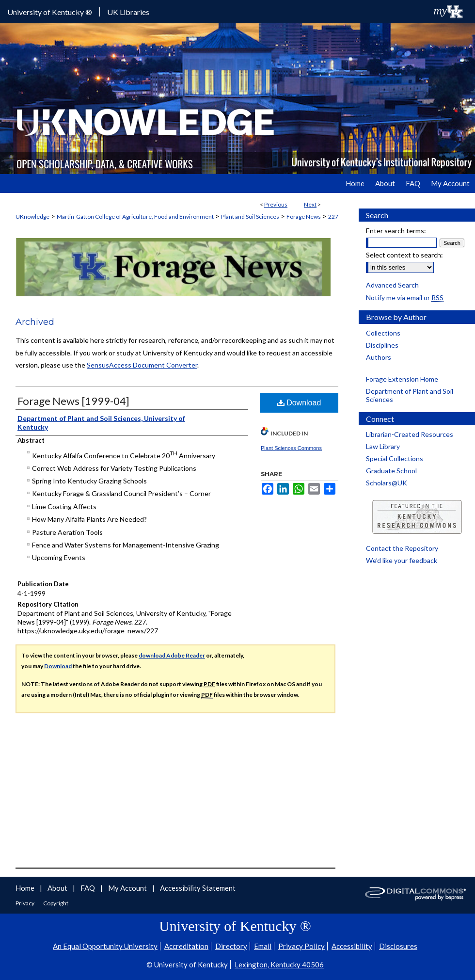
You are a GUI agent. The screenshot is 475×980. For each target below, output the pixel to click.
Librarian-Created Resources (410, 434)
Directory (231, 946)
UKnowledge (32, 217)
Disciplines (382, 345)
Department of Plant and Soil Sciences (410, 395)
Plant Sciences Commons (291, 448)
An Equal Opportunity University (105, 946)
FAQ (88, 888)
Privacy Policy (301, 946)
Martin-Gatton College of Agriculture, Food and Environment (135, 217)
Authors (379, 357)
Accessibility (352, 946)
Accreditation (186, 946)
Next (310, 204)
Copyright (56, 903)
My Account (128, 888)
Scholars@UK (387, 483)
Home (26, 888)
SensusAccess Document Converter (142, 365)
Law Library (383, 446)
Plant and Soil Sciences (250, 217)
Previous (276, 204)
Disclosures (398, 946)
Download (299, 403)
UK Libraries (128, 12)
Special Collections (395, 458)
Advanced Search (392, 285)
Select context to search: (404, 255)
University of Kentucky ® (50, 12)
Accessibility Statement (198, 888)
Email (263, 946)
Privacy (25, 903)
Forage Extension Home (402, 379)
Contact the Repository (402, 548)
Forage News (304, 217)
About (58, 888)
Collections (383, 333)
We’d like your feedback (402, 560)
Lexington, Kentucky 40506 (279, 964)
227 (333, 217)
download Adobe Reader (172, 655)
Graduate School (391, 471)
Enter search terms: (396, 231)
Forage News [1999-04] (73, 401)
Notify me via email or (405, 297)
